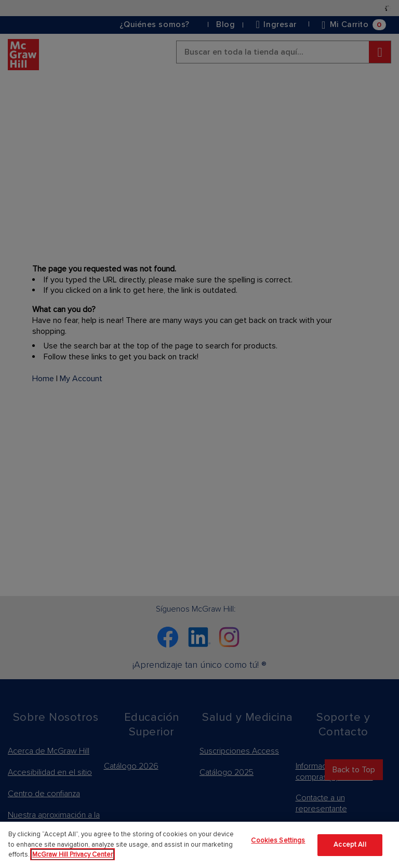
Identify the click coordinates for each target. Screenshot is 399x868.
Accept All (350, 845)
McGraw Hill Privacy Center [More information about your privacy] (72, 854)
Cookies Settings (278, 840)
